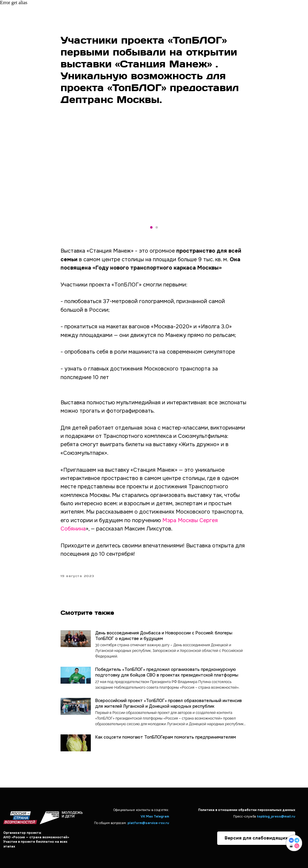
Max (149, 816)
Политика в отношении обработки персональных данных (247, 810)
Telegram (161, 816)
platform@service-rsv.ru (148, 823)
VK (143, 816)
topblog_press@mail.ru (276, 816)
